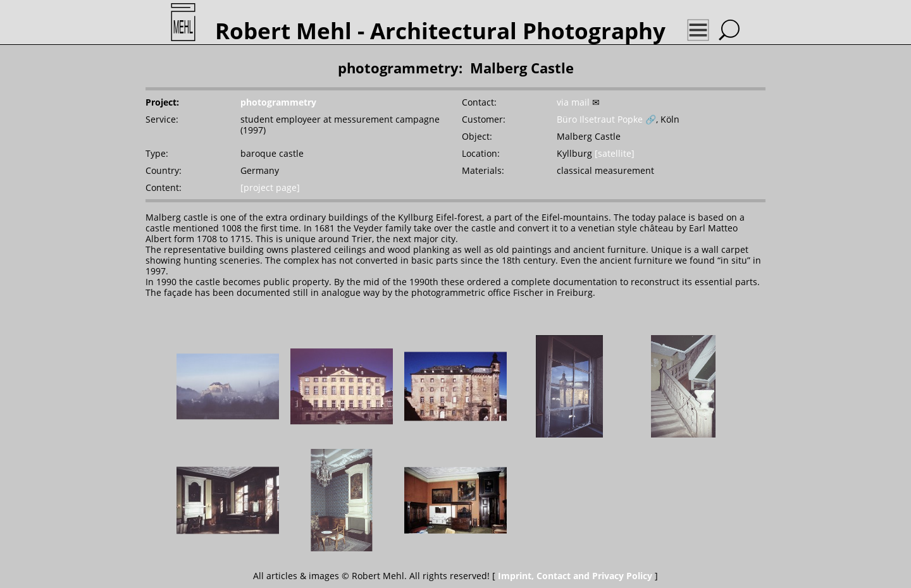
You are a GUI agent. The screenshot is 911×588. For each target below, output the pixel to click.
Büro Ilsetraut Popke (600, 119)
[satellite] (615, 153)
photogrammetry (278, 102)
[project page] (270, 187)
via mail (573, 102)
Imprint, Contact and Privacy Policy (575, 576)
